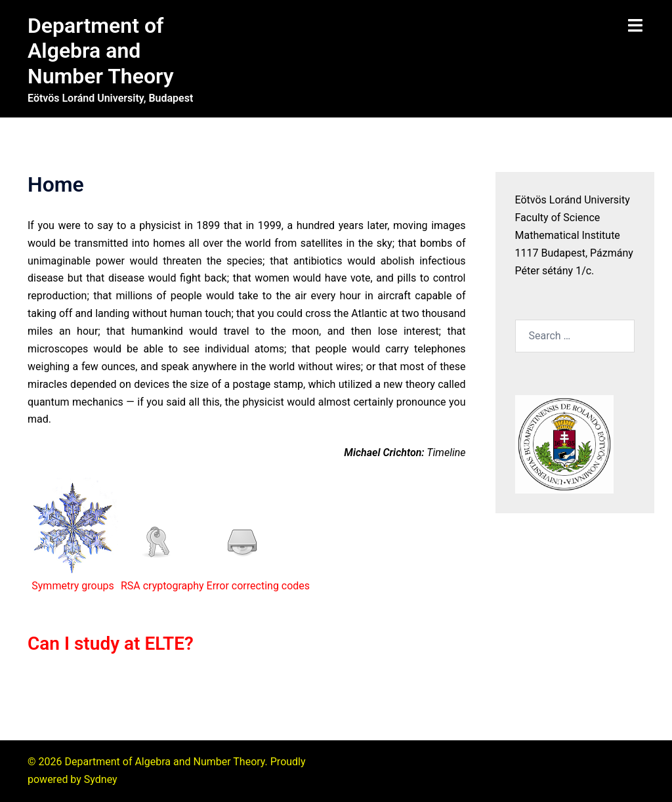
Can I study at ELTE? (111, 644)
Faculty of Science (558, 218)
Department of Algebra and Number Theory (101, 51)
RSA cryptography (162, 586)
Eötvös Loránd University (573, 200)
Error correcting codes (259, 586)
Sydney (101, 779)
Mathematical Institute (568, 235)
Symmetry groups (73, 586)
